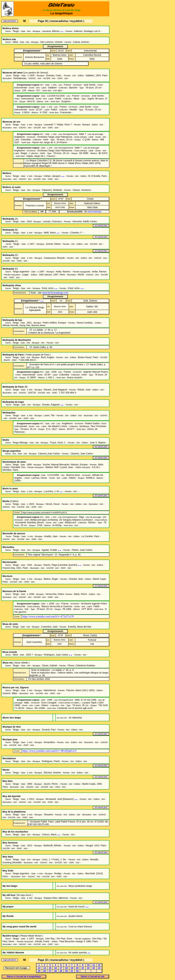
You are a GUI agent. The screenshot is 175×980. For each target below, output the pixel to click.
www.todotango (95, 212)
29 (61, 971)
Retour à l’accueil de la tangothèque (24, 977)
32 (77, 971)
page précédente (10, 21)
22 (88, 968)
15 (50, 968)
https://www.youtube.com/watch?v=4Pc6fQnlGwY (50, 751)
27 (50, 971)
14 (45, 968)
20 (77, 968)
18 (66, 968)
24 (99, 968)
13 (39, 968)
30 (66, 971)
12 (99, 965)
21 (83, 968)
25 (39, 971)
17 (61, 968)
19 (72, 968)
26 (45, 971)
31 (72, 971)
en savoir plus (101, 226)
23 (94, 968)
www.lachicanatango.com (55, 293)
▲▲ (62, 31)
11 (94, 965)
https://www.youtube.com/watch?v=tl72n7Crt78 (48, 616)
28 (56, 971)
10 (88, 965)
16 (56, 968)
